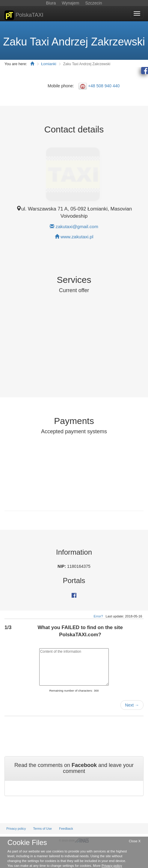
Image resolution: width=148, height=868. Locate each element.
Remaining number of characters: (71, 691)
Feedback (66, 829)
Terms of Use (42, 829)
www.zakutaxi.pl (77, 237)
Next (132, 705)
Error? (98, 616)
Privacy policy (16, 829)
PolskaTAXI (24, 15)
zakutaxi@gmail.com (77, 226)
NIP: (62, 566)
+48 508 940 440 (104, 86)
